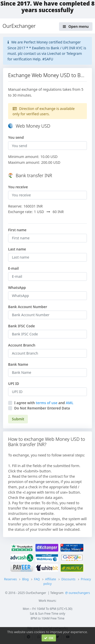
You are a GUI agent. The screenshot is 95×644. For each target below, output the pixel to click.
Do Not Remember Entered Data (42, 408)
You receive (18, 187)
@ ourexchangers (78, 593)
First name (17, 230)
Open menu (76, 26)
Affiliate (51, 579)
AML (70, 403)
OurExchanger (19, 26)
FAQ (37, 579)
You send (16, 137)
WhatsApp (17, 287)
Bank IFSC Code (22, 326)
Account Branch (22, 345)
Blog (25, 579)
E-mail (13, 268)
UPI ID (14, 384)
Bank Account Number (28, 307)
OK (49, 638)
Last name (17, 249)
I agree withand (44, 403)
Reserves (10, 579)
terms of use (46, 403)
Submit (18, 419)
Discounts (68, 579)
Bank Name (18, 364)
